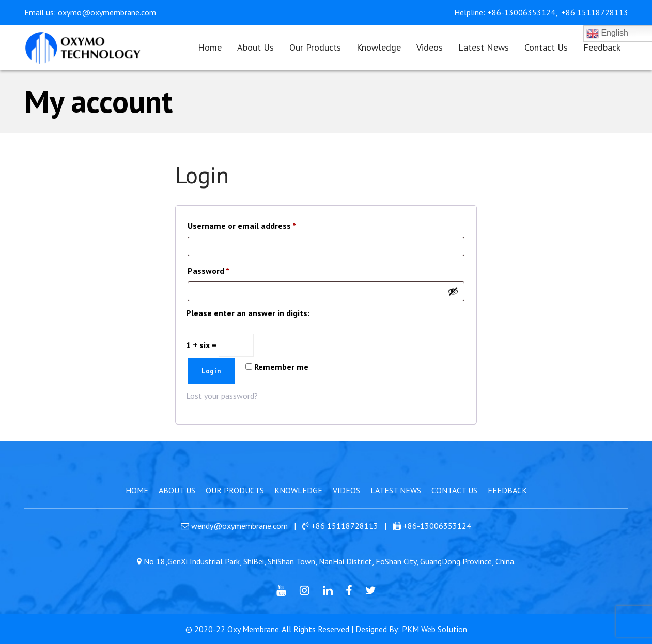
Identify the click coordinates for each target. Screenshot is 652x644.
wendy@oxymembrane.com (239, 526)
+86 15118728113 (595, 12)
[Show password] (453, 291)
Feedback (507, 490)
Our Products (235, 490)
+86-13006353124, (523, 12)
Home (137, 490)
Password (208, 269)
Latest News (396, 490)
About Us (177, 490)
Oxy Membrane (253, 629)
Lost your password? (222, 396)
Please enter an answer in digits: (248, 313)
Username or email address (242, 224)
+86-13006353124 (437, 526)
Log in (211, 371)
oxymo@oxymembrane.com (107, 12)
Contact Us (454, 490)
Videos (346, 490)
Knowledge (298, 490)
